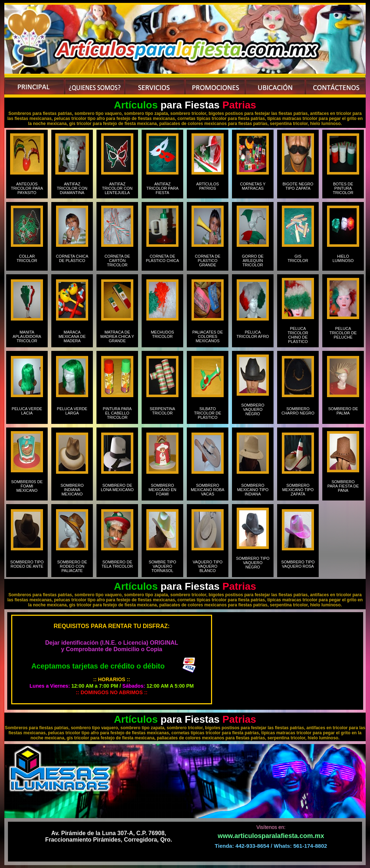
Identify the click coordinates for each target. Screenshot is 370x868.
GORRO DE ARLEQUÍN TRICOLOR (253, 261)
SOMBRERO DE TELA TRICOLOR (117, 564)
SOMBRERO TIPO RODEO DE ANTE (27, 564)
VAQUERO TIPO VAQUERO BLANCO (208, 566)
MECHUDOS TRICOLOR (162, 334)
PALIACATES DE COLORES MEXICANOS (208, 336)
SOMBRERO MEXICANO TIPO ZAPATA (298, 490)
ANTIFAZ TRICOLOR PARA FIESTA (162, 188)
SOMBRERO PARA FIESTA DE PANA (343, 486)
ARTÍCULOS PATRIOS (208, 188)
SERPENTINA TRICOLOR (162, 411)
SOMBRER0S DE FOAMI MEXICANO (27, 486)
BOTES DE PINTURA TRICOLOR (343, 188)
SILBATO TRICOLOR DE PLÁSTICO (208, 413)
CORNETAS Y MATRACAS (253, 188)
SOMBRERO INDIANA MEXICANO (72, 490)
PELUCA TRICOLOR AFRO (253, 334)
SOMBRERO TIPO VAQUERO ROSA (298, 566)
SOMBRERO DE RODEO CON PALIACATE (72, 566)
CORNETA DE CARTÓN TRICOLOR (117, 261)
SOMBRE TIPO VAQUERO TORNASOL (162, 566)
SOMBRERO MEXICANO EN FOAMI (162, 490)
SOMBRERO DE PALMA (343, 411)
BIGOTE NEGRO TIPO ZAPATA (298, 188)
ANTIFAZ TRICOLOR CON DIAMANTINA (72, 188)
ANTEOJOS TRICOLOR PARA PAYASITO (27, 188)
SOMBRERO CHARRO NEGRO (298, 411)
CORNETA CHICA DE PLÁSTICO (72, 261)
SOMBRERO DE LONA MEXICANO (117, 487)
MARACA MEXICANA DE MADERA (72, 336)
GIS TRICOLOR (298, 258)
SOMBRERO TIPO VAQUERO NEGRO (253, 563)
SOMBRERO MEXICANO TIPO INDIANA (253, 490)
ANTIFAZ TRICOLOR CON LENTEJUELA (117, 188)
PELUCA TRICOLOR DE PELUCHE (343, 333)
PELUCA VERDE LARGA (72, 411)
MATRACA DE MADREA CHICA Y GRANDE (117, 336)
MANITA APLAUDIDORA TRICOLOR (27, 336)
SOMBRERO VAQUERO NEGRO (253, 409)
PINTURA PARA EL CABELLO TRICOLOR (117, 413)
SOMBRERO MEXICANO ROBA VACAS (208, 490)
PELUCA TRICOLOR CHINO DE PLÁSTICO (298, 335)
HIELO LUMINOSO (343, 258)
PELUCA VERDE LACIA (27, 411)
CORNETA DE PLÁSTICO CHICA (163, 258)
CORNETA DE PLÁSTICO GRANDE (208, 261)
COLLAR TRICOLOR (27, 261)
